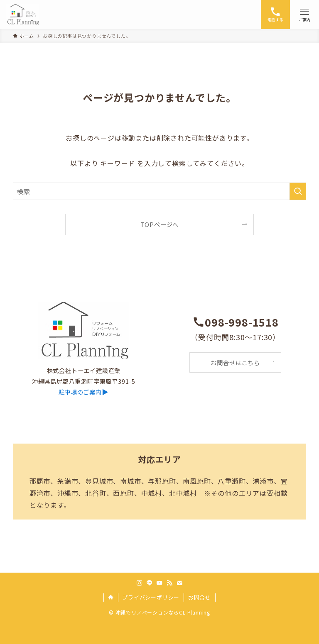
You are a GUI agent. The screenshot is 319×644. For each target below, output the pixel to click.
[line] (150, 583)
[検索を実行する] (298, 191)
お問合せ (200, 597)
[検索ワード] (160, 191)
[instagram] (140, 583)
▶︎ (83, 392)
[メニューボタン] (304, 15)
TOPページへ (160, 224)
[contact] (179, 583)
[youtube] (159, 583)
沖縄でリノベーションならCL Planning (163, 612)
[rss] (169, 583)
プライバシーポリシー (151, 597)
